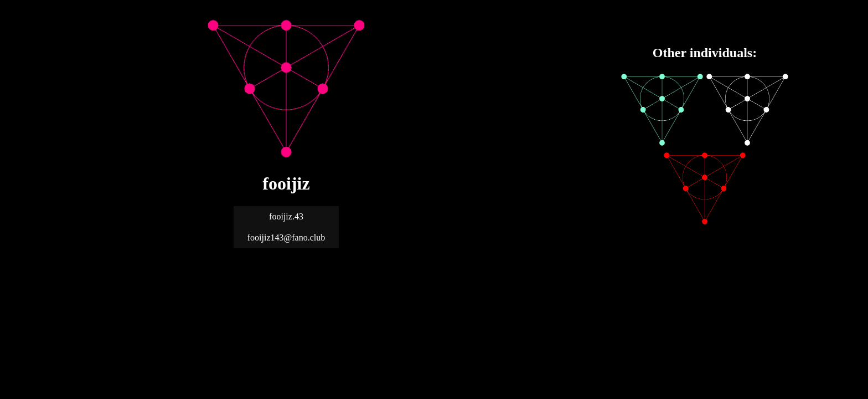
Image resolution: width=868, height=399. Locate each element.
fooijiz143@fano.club (286, 237)
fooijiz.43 (286, 216)
